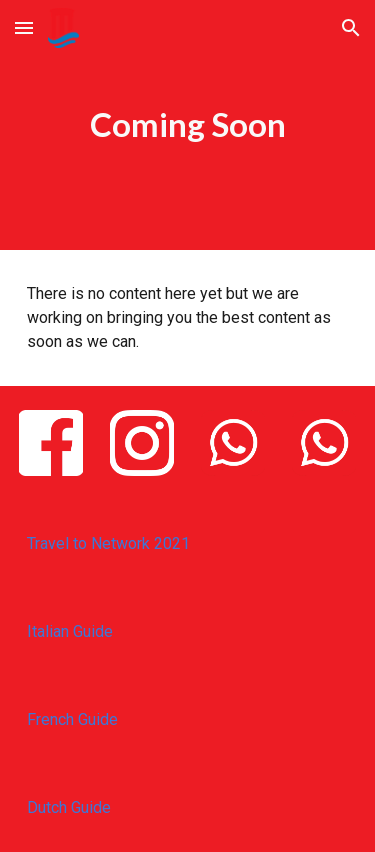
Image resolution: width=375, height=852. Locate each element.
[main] (188, 125)
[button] (24, 27)
